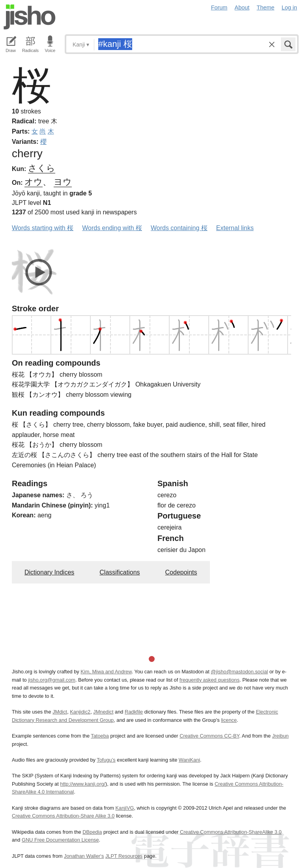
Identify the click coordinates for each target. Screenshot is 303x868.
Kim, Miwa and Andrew (106, 672)
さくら (42, 168)
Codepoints (181, 572)
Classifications (120, 572)
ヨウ (63, 182)
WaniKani (189, 760)
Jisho (30, 17)
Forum (219, 7)
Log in (289, 7)
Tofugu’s (106, 760)
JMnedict (103, 712)
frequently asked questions (209, 680)
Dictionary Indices (49, 572)
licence (229, 720)
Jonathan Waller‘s (84, 856)
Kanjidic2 (80, 712)
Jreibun (281, 736)
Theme (266, 7)
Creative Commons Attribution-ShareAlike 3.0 (231, 832)
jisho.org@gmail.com (52, 680)
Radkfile (134, 712)
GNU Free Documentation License (60, 840)
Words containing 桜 (179, 228)
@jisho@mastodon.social (239, 672)
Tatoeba (100, 736)
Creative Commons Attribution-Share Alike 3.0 (63, 816)
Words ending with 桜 (112, 228)
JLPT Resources (124, 856)
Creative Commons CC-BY (209, 736)
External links (235, 228)
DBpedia (92, 832)
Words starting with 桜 (43, 228)
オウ (34, 182)
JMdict (60, 712)
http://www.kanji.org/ (83, 784)
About (242, 7)
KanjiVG (124, 808)
